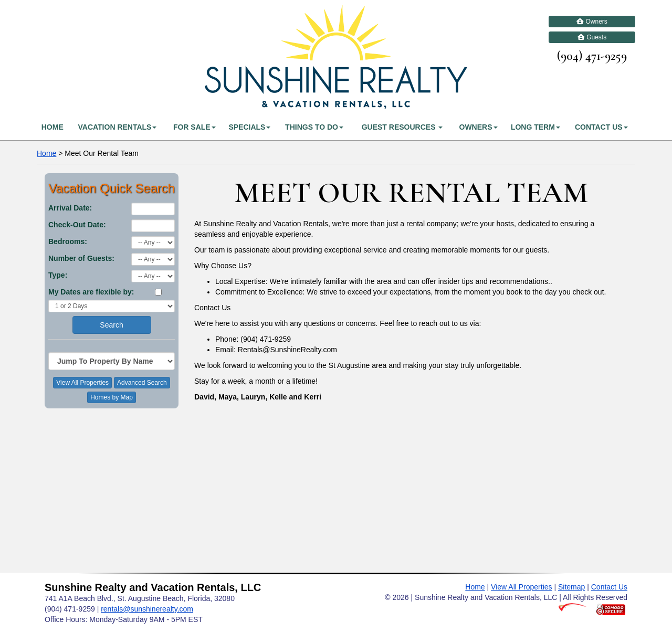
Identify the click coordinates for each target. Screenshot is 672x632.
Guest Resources (402, 127)
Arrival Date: (70, 208)
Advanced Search (142, 383)
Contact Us (601, 127)
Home (52, 127)
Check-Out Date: (77, 225)
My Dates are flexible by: (91, 292)
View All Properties (82, 383)
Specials (249, 127)
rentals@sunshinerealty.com (147, 609)
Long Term (535, 127)
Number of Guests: (81, 258)
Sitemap (571, 587)
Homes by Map (112, 397)
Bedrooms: (68, 241)
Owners (592, 22)
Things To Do (314, 127)
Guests (592, 37)
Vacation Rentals (117, 127)
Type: (58, 275)
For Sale (195, 127)
